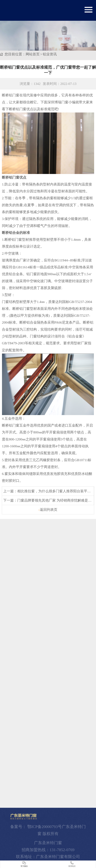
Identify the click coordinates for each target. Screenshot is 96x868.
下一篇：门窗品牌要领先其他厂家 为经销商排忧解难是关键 (49, 499)
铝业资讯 (50, 53)
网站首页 (33, 53)
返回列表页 (48, 508)
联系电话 (72, 864)
